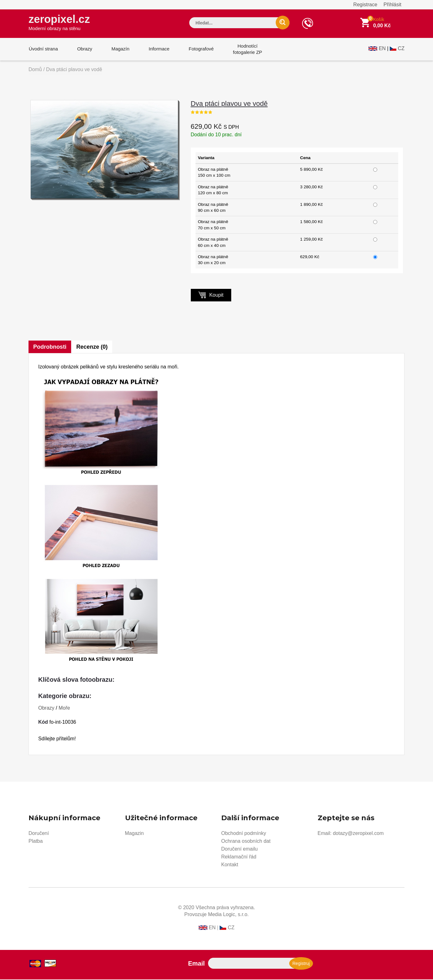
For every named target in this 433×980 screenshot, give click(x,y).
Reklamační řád (239, 857)
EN (382, 49)
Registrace (365, 5)
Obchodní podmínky (244, 834)
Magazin (134, 834)
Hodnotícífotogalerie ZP (245, 50)
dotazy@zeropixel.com (358, 834)
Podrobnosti (50, 347)
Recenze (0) (92, 347)
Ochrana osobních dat (246, 842)
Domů (35, 70)
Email (196, 964)
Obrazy (84, 50)
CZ (401, 49)
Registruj (301, 964)
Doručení (39, 834)
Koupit (211, 295)
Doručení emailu (240, 850)
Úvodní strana (43, 50)
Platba (36, 842)
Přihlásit (392, 5)
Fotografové (200, 50)
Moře (64, 709)
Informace (158, 50)
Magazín (120, 50)
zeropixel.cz (60, 22)
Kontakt (230, 865)
